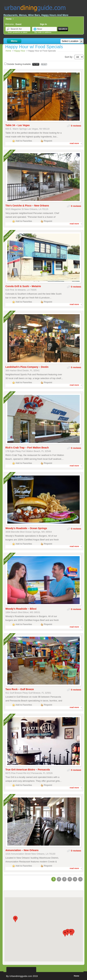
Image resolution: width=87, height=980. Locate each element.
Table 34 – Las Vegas (18, 125)
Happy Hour (20, 51)
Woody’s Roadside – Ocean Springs (26, 528)
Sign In (43, 24)
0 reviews (76, 126)
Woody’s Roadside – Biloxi (21, 609)
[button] (15, 919)
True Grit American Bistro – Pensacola (28, 770)
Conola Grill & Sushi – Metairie (23, 286)
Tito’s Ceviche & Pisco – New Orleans (27, 206)
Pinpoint (48, 141)
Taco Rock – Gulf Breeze (20, 689)
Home (9, 19)
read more (74, 143)
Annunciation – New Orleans (22, 850)
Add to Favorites (24, 141)
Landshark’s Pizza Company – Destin (27, 367)
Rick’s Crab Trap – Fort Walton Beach (27, 448)
